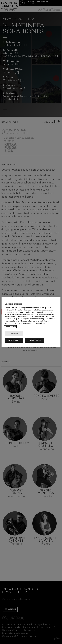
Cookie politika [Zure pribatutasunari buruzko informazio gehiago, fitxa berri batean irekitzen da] (10, 327)
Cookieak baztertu (35, 340)
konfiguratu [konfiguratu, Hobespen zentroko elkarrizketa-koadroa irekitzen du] (14, 333)
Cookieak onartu (14, 340)
